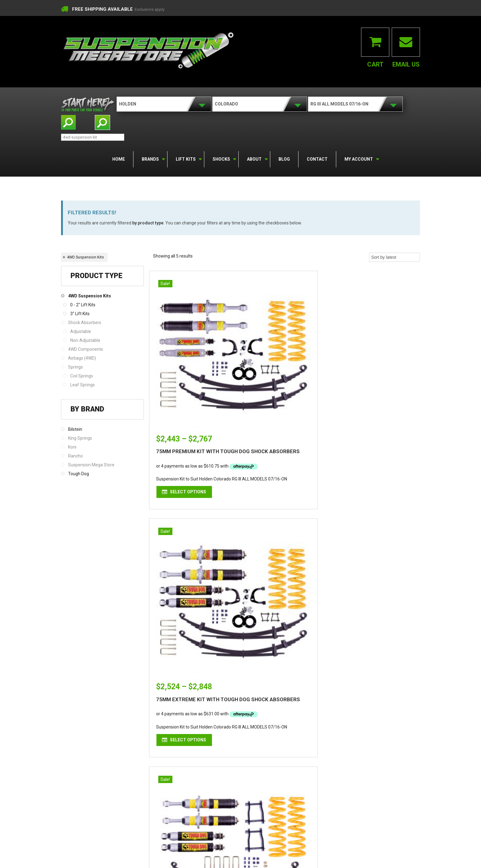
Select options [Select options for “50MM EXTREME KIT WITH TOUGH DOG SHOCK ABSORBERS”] (378, 441)
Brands (150, 158)
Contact (317, 159)
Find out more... (121, 760)
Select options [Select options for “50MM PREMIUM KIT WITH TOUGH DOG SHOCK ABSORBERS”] (286, 638)
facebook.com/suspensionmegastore (233, 758)
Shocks (221, 158)
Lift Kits (185, 158)
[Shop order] (394, 257)
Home (119, 159)
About (254, 158)
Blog (284, 159)
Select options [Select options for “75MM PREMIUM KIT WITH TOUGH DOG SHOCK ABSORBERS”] (194, 441)
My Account (358, 158)
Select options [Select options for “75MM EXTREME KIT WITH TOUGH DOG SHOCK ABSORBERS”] (286, 441)
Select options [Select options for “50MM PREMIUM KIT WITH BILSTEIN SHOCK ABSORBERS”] (194, 638)
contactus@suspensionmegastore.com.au (237, 738)
